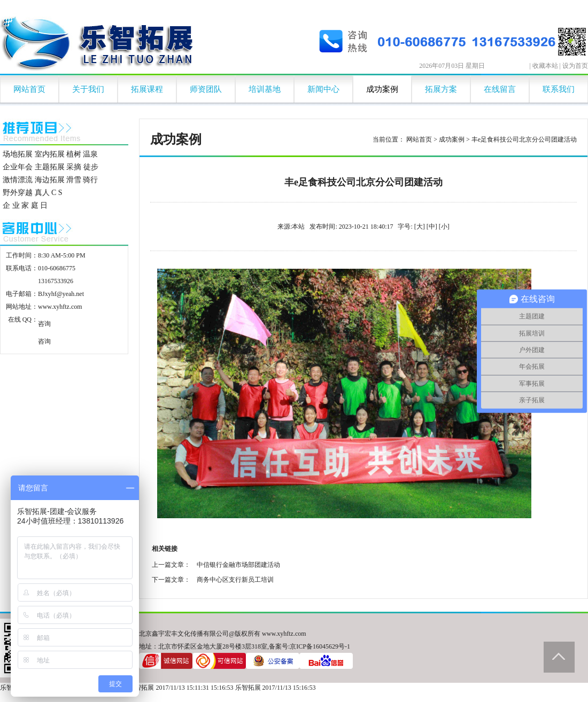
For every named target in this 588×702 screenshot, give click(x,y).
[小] (444, 227)
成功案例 (382, 89)
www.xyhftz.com (60, 307)
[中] (432, 227)
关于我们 (88, 89)
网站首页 (29, 89)
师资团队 (206, 89)
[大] (420, 227)
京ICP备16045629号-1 (320, 646)
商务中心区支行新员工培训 (235, 580)
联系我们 (559, 89)
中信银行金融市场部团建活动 (238, 565)
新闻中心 (323, 89)
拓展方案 (441, 89)
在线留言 (500, 89)
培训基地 (265, 89)
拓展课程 (147, 89)
